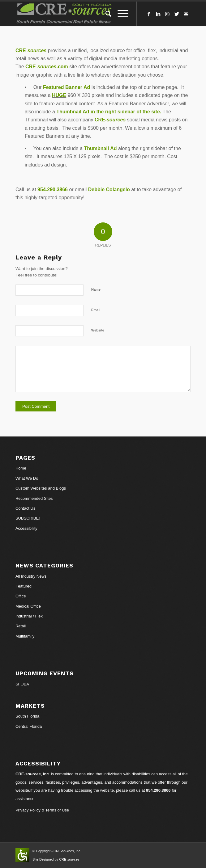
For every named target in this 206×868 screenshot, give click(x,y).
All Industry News (31, 576)
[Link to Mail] (186, 14)
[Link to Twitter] (177, 14)
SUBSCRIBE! (28, 518)
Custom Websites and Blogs (41, 488)
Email (96, 310)
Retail (21, 626)
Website (98, 330)
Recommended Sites (34, 498)
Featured (24, 586)
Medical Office (28, 606)
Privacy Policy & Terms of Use (42, 810)
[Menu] (120, 14)
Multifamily (25, 636)
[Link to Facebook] (149, 14)
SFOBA (22, 684)
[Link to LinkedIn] (158, 14)
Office (21, 596)
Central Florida (29, 726)
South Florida (27, 716)
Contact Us (25, 508)
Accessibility (26, 528)
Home (21, 468)
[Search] (105, 14)
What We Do (27, 478)
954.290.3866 (158, 790)
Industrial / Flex (29, 616)
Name (96, 289)
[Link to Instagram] (167, 14)
